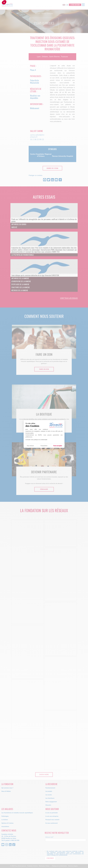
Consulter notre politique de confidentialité (36, 440)
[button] (4, 434)
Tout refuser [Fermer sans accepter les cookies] (30, 446)
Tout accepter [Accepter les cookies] (58, 446)
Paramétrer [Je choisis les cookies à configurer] (44, 446)
